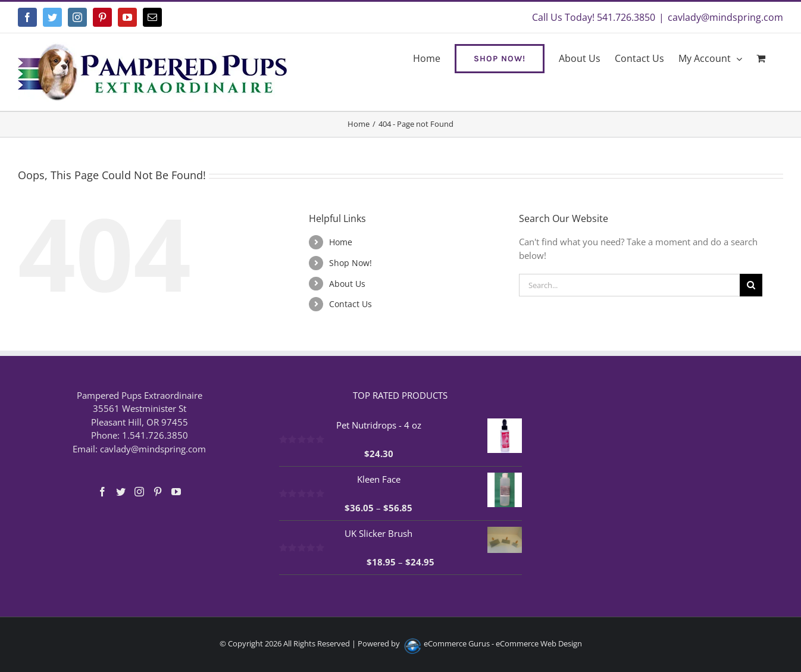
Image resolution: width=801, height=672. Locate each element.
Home (341, 242)
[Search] (751, 285)
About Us (347, 284)
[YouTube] (176, 492)
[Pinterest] (158, 492)
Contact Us (351, 304)
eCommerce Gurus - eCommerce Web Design (503, 643)
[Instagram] (139, 492)
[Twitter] (121, 492)
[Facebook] (102, 492)
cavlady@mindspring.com (725, 17)
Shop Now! (351, 263)
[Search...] (629, 285)
